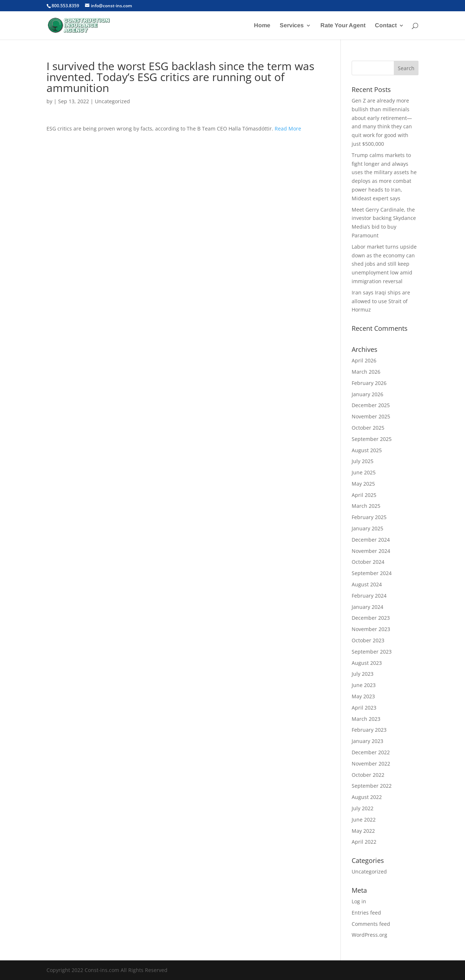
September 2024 (372, 573)
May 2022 (363, 831)
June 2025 (364, 472)
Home (262, 26)
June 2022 (364, 820)
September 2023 (372, 652)
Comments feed (371, 924)
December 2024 (371, 540)
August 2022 (367, 797)
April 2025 (364, 495)
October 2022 (368, 775)
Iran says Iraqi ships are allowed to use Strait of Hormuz (381, 301)
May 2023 (363, 696)
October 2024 (368, 562)
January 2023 (367, 741)
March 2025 (366, 506)
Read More (288, 128)
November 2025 (371, 416)
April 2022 (364, 842)
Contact (386, 26)
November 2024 (371, 551)
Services (292, 26)
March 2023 (366, 719)
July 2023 (363, 674)
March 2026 (366, 372)
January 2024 (367, 607)
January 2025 (367, 528)
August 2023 (367, 663)
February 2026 (369, 383)
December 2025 (371, 405)
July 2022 (363, 808)
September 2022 (372, 786)
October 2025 (368, 428)
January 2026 (367, 394)
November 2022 (371, 764)
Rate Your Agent (343, 26)
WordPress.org (369, 935)
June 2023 (364, 685)
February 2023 (369, 730)
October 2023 (368, 640)
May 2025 (363, 484)
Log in (359, 901)
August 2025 (367, 450)
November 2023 (371, 629)
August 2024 (367, 584)
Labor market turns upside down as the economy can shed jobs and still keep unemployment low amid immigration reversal (384, 264)
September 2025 (372, 439)
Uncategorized (112, 101)
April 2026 (364, 360)
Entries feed (366, 913)
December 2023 (371, 618)
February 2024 (369, 596)
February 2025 (369, 517)
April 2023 (364, 708)
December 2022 (371, 752)
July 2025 (363, 461)
